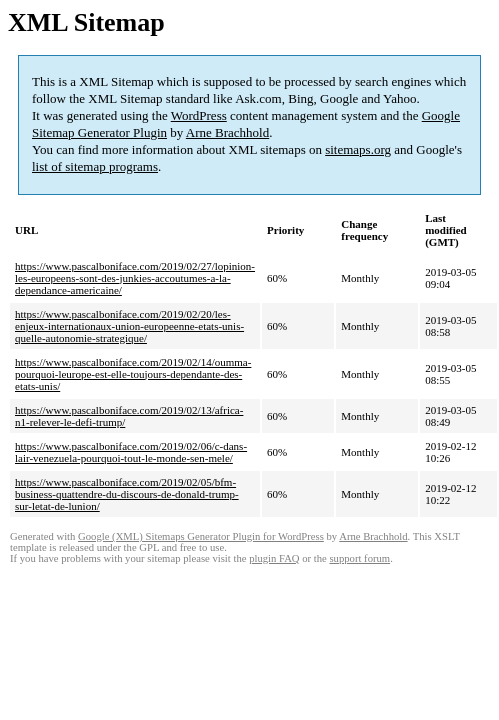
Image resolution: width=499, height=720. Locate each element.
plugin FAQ (274, 558)
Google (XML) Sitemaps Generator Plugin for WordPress (201, 536)
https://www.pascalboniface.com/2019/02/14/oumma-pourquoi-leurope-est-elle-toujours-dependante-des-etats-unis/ (133, 374)
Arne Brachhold (227, 132)
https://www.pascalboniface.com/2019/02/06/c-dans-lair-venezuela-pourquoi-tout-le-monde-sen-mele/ (131, 452)
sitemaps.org (358, 149)
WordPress (199, 115)
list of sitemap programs (95, 166)
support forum (359, 558)
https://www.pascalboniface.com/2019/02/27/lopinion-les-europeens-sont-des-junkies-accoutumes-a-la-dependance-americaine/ (135, 278)
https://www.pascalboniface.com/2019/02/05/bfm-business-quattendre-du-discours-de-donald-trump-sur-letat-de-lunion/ (127, 494)
